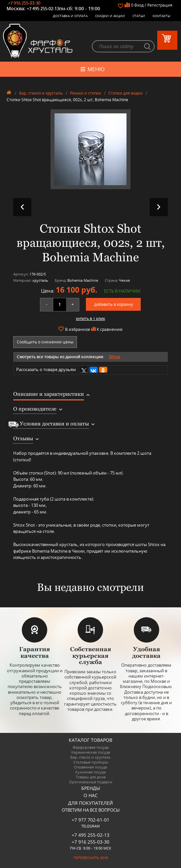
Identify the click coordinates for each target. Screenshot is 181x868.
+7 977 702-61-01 (90, 820)
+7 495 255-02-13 (43, 9)
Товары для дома (91, 777)
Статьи (139, 16)
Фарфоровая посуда (91, 748)
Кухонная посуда (90, 772)
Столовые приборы (91, 762)
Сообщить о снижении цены (45, 342)
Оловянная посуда (90, 767)
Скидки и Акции (110, 16)
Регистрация (160, 5)
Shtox (115, 357)
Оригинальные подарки (91, 782)
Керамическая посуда (91, 752)
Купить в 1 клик (90, 319)
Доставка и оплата (70, 16)
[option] (90, 149)
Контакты (162, 16)
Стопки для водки (126, 93)
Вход (139, 5)
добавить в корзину (113, 304)
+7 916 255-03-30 (24, 3)
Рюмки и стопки (86, 93)
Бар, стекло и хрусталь (41, 93)
